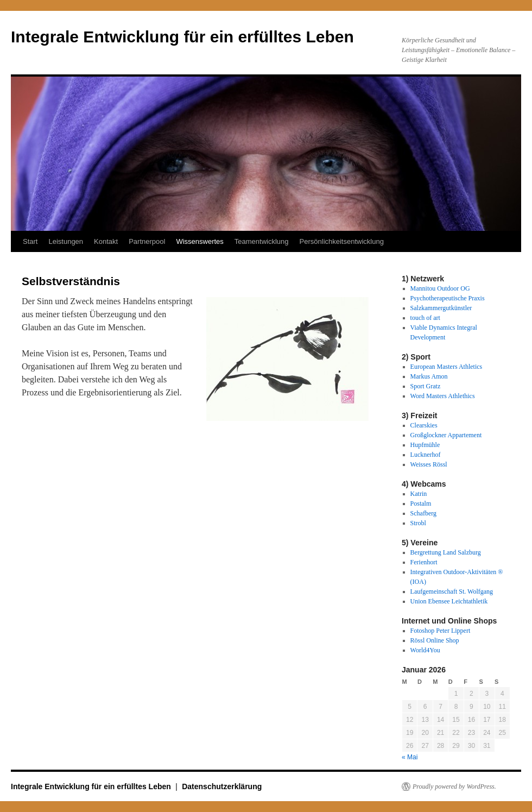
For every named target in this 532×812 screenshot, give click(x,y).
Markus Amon (429, 376)
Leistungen (66, 241)
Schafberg (423, 513)
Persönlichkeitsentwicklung (342, 241)
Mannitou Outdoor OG (440, 288)
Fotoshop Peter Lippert (441, 631)
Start (30, 241)
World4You (425, 650)
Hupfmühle (425, 445)
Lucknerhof (426, 455)
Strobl (418, 523)
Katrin (419, 494)
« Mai (410, 757)
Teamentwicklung (262, 241)
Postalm (421, 503)
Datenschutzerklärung (222, 786)
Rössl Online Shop (435, 640)
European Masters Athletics (446, 367)
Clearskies (424, 425)
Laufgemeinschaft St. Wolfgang (452, 591)
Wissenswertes (199, 241)
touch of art (425, 318)
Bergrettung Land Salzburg (446, 552)
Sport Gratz (426, 386)
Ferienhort (424, 562)
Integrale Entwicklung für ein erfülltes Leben (182, 37)
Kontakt (106, 241)
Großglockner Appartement (446, 435)
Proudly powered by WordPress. (454, 786)
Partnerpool (147, 241)
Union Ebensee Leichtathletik (449, 601)
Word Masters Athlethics (443, 396)
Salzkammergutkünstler (441, 308)
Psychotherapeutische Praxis (448, 298)
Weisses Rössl (429, 464)
